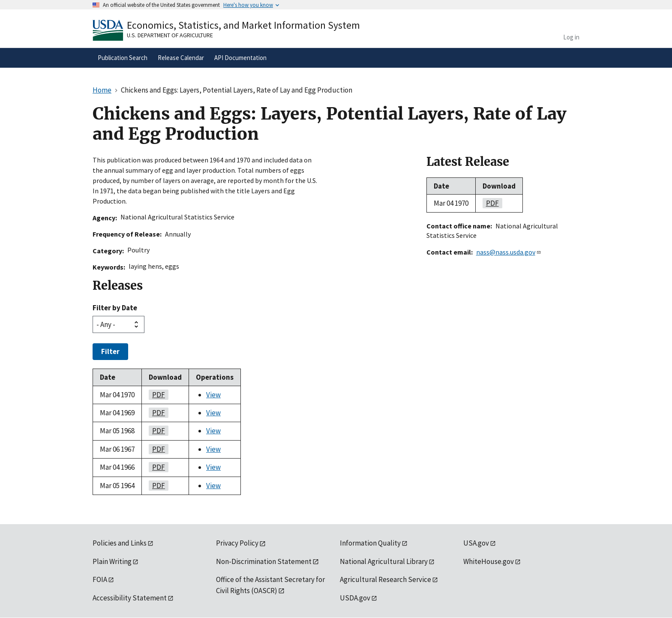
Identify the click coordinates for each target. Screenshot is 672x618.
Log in (571, 37)
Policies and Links (120, 543)
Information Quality (370, 543)
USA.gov (476, 543)
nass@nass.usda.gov (509, 252)
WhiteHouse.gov (489, 561)
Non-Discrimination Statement (264, 561)
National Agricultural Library (384, 561)
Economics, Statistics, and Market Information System (243, 25)
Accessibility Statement (130, 598)
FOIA (100, 579)
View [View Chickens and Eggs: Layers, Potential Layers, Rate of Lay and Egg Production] (213, 395)
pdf (157, 395)
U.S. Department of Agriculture (170, 35)
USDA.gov (355, 598)
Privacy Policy (237, 543)
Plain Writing (112, 561)
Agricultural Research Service (385, 579)
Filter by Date (115, 308)
